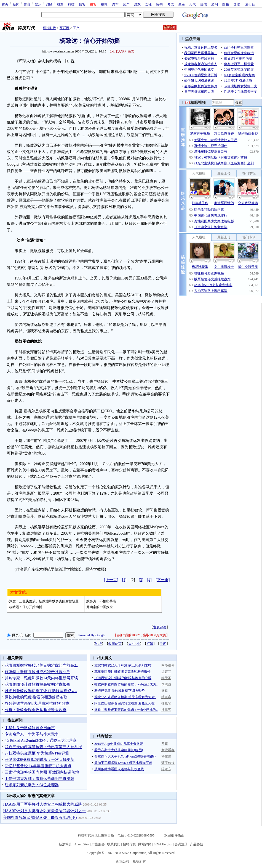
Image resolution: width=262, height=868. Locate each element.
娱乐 (38, 4)
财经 (49, 4)
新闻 (16, 4)
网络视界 (168, 665)
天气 (193, 4)
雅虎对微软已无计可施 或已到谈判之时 (123, 665)
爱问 (215, 4)
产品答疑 (197, 844)
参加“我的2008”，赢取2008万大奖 (141, 635)
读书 (159, 4)
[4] (149, 580)
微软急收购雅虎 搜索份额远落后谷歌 (36, 697)
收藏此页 (115, 644)
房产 (126, 4)
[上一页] (111, 580)
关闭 (163, 644)
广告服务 (98, 844)
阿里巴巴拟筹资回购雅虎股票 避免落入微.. (125, 703)
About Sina (82, 844)
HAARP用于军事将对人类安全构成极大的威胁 (43, 804)
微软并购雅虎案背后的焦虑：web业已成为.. (126, 684)
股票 (60, 4)
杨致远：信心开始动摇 (26, 607)
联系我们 (114, 844)
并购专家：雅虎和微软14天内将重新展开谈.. (42, 678)
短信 (204, 4)
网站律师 (145, 844)
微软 (165, 691)
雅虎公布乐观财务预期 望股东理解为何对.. (125, 697)
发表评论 (160, 627)
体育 (27, 4)
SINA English (163, 844)
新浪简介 (65, 844)
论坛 (98, 644)
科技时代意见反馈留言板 (96, 835)
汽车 (115, 4)
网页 (15, 635)
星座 (181, 4)
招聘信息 (129, 844)
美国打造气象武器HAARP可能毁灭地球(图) (40, 818)
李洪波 (166, 684)
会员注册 (181, 844)
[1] (124, 580)
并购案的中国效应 (100, 607)
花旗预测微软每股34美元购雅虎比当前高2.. (41, 665)
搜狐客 (166, 697)
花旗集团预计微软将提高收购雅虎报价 (38, 684)
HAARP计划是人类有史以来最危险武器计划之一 (45, 811)
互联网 (65, 28)
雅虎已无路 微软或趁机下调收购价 (120, 691)
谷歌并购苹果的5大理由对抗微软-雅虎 (37, 704)
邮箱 (226, 4)
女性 (148, 4)
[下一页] (163, 580)
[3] (141, 580)
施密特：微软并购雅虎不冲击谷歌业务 (38, 672)
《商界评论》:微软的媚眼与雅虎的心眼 (123, 678)
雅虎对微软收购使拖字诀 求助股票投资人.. (41, 691)
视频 (104, 4)
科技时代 (49, 28)
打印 (150, 644)
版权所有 (139, 861)
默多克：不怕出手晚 (101, 601)
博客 (82, 4)
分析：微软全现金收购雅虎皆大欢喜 (36, 710)
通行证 (250, 4)
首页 (5, 4)
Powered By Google (92, 635)
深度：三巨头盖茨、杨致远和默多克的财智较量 (44, 601)
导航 (237, 4)
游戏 (137, 4)
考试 (170, 4)
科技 (71, 4)
